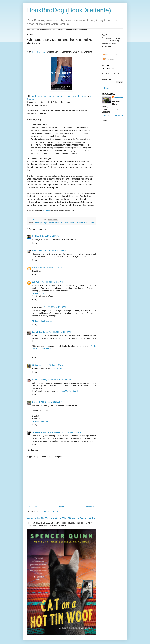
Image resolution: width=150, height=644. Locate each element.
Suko (34, 236)
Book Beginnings (40, 223)
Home (62, 507)
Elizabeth (36, 402)
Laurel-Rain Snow (40, 332)
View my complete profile (112, 115)
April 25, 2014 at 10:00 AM (55, 307)
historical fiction (53, 223)
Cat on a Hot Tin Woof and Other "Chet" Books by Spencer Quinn (61, 518)
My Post (60, 369)
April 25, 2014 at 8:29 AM (52, 268)
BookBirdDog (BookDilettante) (69, 10)
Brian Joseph (38, 250)
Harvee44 (119, 98)
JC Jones (36, 365)
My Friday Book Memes (42, 321)
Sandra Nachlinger (40, 380)
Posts (107, 55)
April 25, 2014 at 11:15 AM (52, 365)
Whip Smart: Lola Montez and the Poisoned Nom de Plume (59, 96)
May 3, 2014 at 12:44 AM (71, 432)
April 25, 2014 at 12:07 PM (60, 380)
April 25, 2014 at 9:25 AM (52, 282)
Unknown (36, 268)
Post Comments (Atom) (48, 511)
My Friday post (38, 293)
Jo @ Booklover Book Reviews (46, 432)
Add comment (34, 450)
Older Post (91, 507)
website (46, 211)
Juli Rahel (37, 282)
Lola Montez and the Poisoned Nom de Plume (77, 223)
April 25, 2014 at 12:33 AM (48, 236)
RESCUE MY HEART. (69, 391)
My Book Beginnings (41, 421)
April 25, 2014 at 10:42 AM (60, 332)
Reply (35, 243)
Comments (109, 59)
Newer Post (33, 507)
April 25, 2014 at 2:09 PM (52, 402)
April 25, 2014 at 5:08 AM (55, 250)
